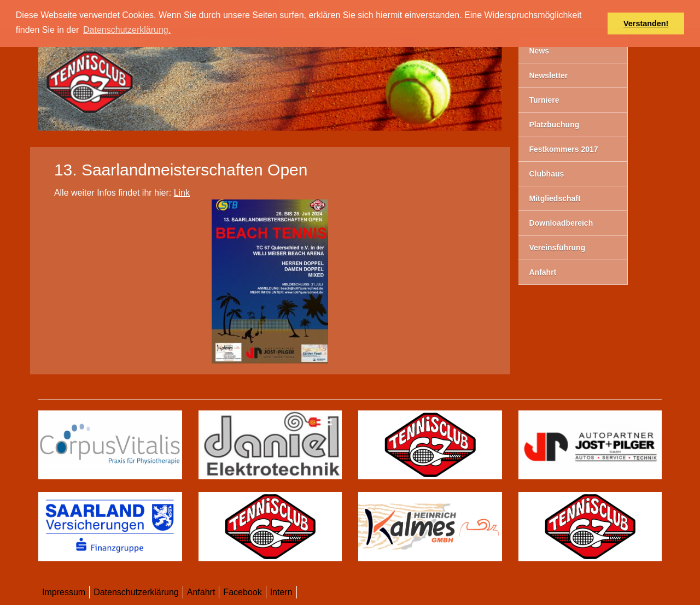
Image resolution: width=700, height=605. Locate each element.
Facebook (242, 592)
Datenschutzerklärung (136, 592)
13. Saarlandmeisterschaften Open (181, 170)
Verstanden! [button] (646, 24)
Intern (281, 592)
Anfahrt (201, 592)
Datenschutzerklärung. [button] (127, 30)
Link (182, 193)
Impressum (64, 592)
